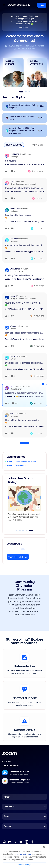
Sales (7, 816)
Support (8, 826)
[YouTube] (21, 842)
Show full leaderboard (18, 557)
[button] (4, 5)
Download (9, 807)
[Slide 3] (29, 92)
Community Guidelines (17, 465)
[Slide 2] (26, 92)
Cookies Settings (24, 865)
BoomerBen (15, 209)
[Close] (44, 847)
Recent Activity (14, 145)
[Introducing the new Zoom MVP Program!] (24, 106)
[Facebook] (32, 842)
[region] (24, 856)
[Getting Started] (13, 72)
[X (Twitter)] (15, 842)
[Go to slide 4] (26, 530)
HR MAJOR (15, 154)
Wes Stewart (15, 269)
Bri (11, 386)
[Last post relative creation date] (38, 171)
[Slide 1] (21, 92)
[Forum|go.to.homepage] (19, 5)
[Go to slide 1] (17, 530)
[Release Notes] (24, 663)
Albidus (13, 414)
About (7, 797)
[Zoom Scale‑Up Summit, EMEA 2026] (24, 118)
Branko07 (14, 356)
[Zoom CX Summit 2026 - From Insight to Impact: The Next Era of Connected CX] (24, 131)
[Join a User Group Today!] (24, 502)
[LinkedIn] (10, 842)
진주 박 (13, 181)
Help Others (37, 145)
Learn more (24, 27)
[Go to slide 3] (23, 530)
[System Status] (24, 727)
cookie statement (24, 854)
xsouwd (13, 296)
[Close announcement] (42, 22)
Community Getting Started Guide (21, 462)
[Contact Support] (24, 695)
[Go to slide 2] (20, 530)
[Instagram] (27, 842)
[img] (42, 22)
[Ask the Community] (38, 72)
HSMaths (14, 239)
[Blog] (4, 842)
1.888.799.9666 (10, 766)
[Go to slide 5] (31, 530)
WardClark (14, 326)
